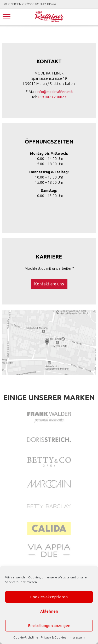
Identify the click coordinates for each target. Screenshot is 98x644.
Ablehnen (49, 611)
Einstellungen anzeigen (49, 626)
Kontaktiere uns (49, 284)
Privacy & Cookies (53, 637)
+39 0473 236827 (52, 97)
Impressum (77, 637)
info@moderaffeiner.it (55, 92)
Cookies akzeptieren (49, 597)
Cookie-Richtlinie (26, 637)
